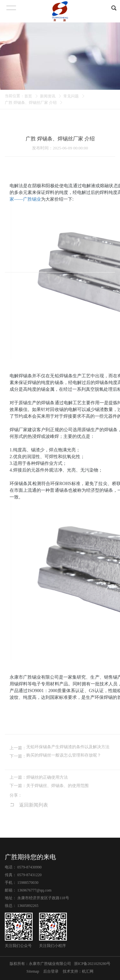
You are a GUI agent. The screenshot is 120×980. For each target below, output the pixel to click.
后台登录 (51, 971)
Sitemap (33, 971)
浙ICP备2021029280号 (92, 964)
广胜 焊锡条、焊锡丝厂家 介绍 (31, 103)
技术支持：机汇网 (78, 971)
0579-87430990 (29, 867)
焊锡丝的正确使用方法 (47, 777)
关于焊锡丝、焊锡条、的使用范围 (57, 786)
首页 (28, 96)
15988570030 (28, 883)
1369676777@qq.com (34, 890)
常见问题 (71, 96)
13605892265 (28, 906)
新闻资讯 (48, 96)
